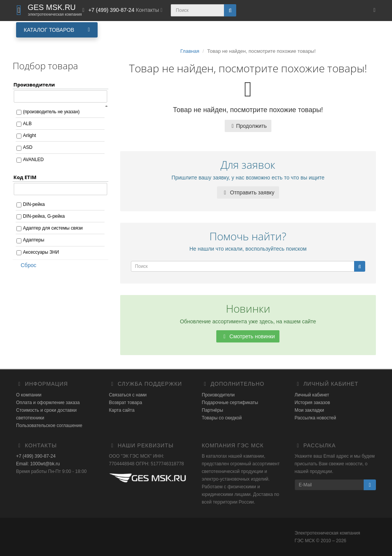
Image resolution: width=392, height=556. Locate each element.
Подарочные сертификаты (230, 403)
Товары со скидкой (222, 418)
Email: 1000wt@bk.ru (38, 464)
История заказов (313, 403)
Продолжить (248, 126)
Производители (218, 395)
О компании (29, 395)
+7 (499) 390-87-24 (36, 456)
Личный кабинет (312, 395)
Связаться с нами (128, 395)
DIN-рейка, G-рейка (44, 216)
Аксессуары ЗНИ (41, 252)
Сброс (26, 265)
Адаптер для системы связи (53, 228)
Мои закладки (310, 410)
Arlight (29, 135)
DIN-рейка (34, 204)
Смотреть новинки (248, 336)
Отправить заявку (248, 192)
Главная (190, 51)
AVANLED (33, 160)
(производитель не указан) (51, 112)
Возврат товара (126, 403)
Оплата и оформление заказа (48, 403)
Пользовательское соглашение (49, 426)
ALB (27, 124)
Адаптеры (34, 240)
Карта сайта (122, 410)
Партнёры (212, 410)
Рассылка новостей (315, 418)
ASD (28, 147)
